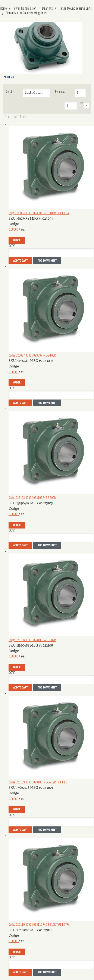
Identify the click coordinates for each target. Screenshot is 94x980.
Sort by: (10, 92)
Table (23, 117)
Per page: (60, 92)
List (15, 117)
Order (17, 240)
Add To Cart (20, 261)
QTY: (12, 246)
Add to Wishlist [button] (47, 261)
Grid (7, 117)
